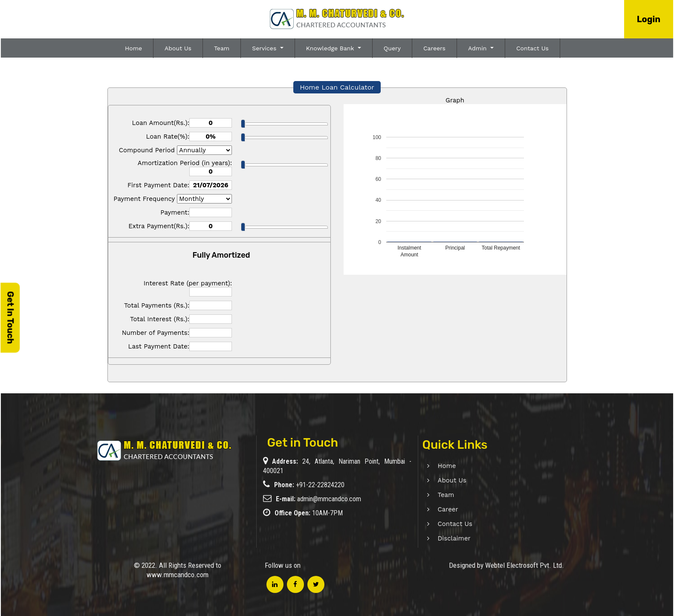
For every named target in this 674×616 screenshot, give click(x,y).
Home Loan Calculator (337, 87)
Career (438, 509)
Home (133, 48)
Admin (478, 48)
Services (265, 48)
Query (392, 48)
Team (222, 48)
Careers (434, 48)
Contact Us (532, 48)
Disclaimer (444, 538)
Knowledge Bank (331, 48)
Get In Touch (10, 318)
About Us (178, 48)
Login (649, 19)
